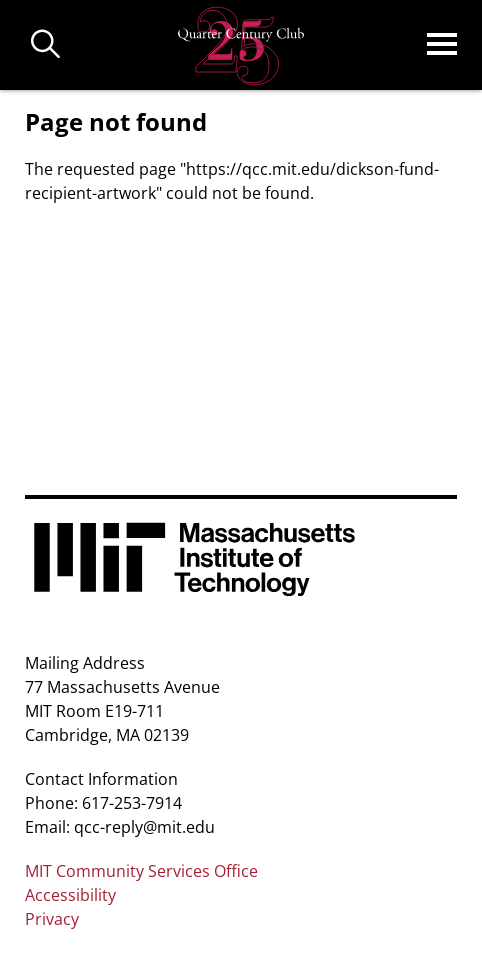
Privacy (52, 919)
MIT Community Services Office (141, 871)
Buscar (46, 45)
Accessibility (70, 895)
